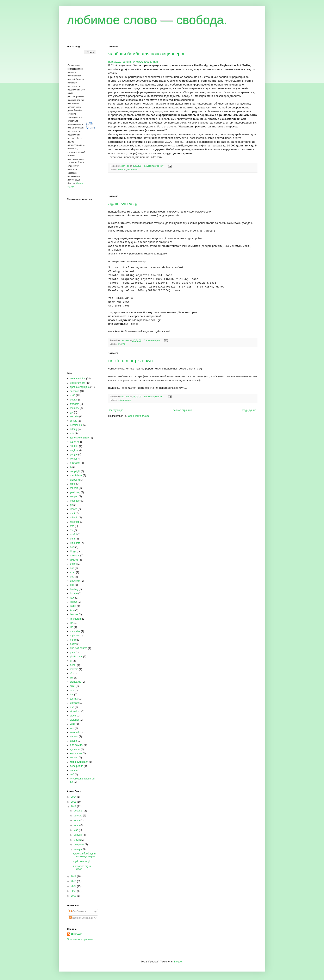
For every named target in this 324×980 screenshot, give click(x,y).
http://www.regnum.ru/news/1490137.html (133, 62)
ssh (72, 433)
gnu (72, 577)
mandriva (75, 631)
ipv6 (72, 598)
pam (72, 652)
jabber (73, 602)
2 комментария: (153, 340)
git (119, 344)
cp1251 (74, 560)
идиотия (122, 170)
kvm (72, 610)
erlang (73, 429)
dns (72, 568)
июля (77, 820)
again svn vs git (124, 204)
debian (74, 400)
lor (71, 623)
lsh (72, 627)
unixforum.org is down (130, 361)
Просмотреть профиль (80, 940)
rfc (71, 674)
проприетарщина (80, 387)
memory (74, 408)
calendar (75, 556)
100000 (74, 446)
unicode (74, 703)
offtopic (74, 518)
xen (72, 728)
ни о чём (75, 543)
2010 (74, 881)
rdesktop (75, 522)
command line (78, 379)
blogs (73, 551)
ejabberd (75, 480)
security (74, 417)
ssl (72, 530)
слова (73, 770)
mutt (72, 513)
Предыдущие (248, 410)
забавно (75, 391)
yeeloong (75, 492)
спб (72, 774)
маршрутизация (79, 762)
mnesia (74, 488)
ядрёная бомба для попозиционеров (147, 54)
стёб (73, 396)
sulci (73, 686)
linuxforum (76, 619)
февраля (79, 845)
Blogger (178, 962)
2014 (74, 797)
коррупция (76, 753)
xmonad (74, 732)
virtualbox (75, 711)
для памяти (77, 745)
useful (73, 535)
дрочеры (75, 749)
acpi (72, 547)
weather (74, 720)
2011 (74, 877)
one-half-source (79, 648)
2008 (74, 891)
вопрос (74, 497)
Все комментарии (81, 918)
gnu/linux (75, 581)
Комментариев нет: (154, 166)
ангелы (74, 736)
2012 (74, 807)
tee (72, 695)
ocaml (73, 644)
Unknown (77, 934)
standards (76, 682)
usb (72, 707)
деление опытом (80, 438)
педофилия (77, 766)
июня (77, 825)
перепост (75, 501)
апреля (78, 835)
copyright (75, 471)
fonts (73, 484)
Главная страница (182, 410)
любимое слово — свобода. (147, 20)
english (74, 450)
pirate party (76, 657)
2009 (74, 886)
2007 (74, 896)
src (72, 678)
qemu (73, 665)
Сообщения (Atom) (139, 416)
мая (76, 830)
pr (71, 661)
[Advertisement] (183, 184)
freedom (75, 404)
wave (73, 716)
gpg (72, 585)
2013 (74, 802)
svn (123, 344)
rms (72, 526)
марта (78, 840)
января (78, 849)
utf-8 (73, 539)
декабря (79, 811)
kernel (73, 459)
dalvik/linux (76, 475)
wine (73, 724)
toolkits (74, 699)
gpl (72, 412)
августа (78, 816)
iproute (74, 593)
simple (74, 421)
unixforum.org (125, 400)
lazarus (74, 614)
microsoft (75, 463)
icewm (74, 509)
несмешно (133, 170)
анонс (73, 741)
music (73, 640)
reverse (74, 669)
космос (74, 758)
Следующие (116, 410)
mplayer (74, 636)
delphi (73, 564)
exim (73, 572)
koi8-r (73, 606)
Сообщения (77, 911)
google (74, 454)
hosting (74, 589)
